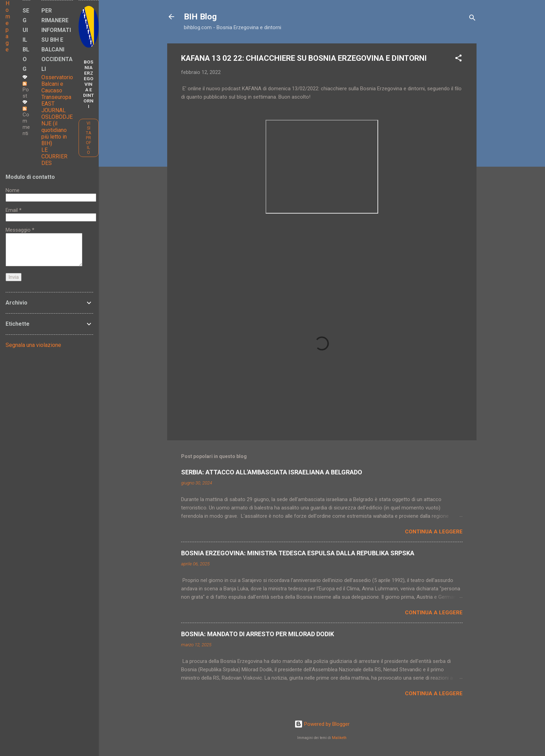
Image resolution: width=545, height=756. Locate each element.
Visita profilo (88, 138)
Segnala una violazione (33, 345)
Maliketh (339, 738)
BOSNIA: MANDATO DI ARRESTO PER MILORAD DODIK (258, 634)
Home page (8, 26)
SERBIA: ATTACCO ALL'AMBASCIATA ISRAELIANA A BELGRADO (272, 472)
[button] (458, 59)
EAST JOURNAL (54, 107)
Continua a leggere (434, 532)
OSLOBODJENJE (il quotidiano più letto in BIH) (57, 130)
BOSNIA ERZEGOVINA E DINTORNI (88, 84)
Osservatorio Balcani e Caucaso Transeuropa (57, 87)
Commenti (26, 122)
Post (26, 90)
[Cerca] (472, 19)
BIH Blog (200, 17)
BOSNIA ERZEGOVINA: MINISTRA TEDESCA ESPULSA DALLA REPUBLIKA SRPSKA (298, 553)
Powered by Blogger (322, 724)
